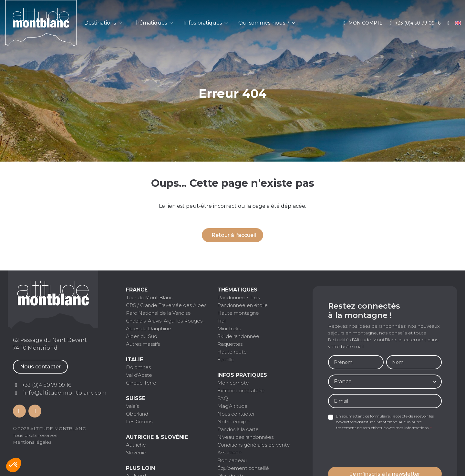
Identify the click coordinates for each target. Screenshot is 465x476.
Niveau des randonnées (245, 437)
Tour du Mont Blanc (149, 297)
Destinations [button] (103, 23)
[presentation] (377, 449)
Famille (226, 360)
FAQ (223, 398)
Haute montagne (238, 313)
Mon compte (362, 23)
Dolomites (138, 367)
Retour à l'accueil (234, 235)
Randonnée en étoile (243, 305)
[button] (14, 465)
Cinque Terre (141, 383)
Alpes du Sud (142, 336)
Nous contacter (40, 367)
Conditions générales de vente (254, 445)
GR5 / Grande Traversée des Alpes (166, 305)
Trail (222, 321)
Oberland (137, 414)
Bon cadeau (232, 460)
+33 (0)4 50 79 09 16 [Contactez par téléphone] (46, 385)
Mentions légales (32, 442)
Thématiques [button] (153, 23)
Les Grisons (139, 422)
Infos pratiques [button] (206, 23)
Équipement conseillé (243, 468)
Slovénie (136, 453)
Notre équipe (233, 422)
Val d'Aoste (139, 375)
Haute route (232, 352)
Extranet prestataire (241, 391)
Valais (132, 406)
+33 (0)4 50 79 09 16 (414, 23)
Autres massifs (143, 344)
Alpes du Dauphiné (149, 328)
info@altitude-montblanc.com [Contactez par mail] (65, 393)
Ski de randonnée (238, 336)
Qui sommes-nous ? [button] (267, 23)
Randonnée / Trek (239, 297)
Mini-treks (229, 328)
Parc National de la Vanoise (158, 313)
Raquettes (230, 344)
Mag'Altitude (232, 406)
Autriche (136, 445)
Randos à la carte (238, 429)
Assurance (229, 453)
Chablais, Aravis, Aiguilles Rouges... (166, 321)
